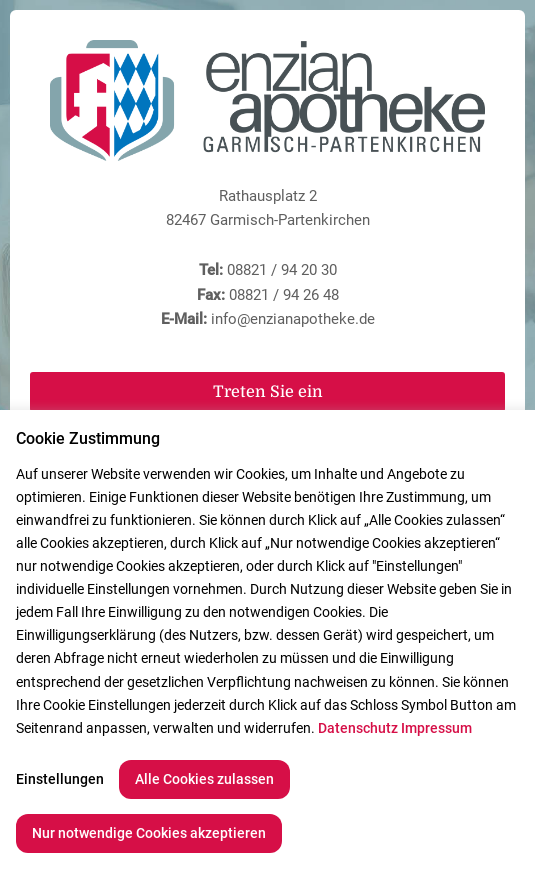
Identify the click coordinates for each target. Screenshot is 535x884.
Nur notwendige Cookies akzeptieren (149, 833)
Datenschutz (358, 728)
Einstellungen (60, 779)
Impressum (436, 728)
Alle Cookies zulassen (204, 779)
